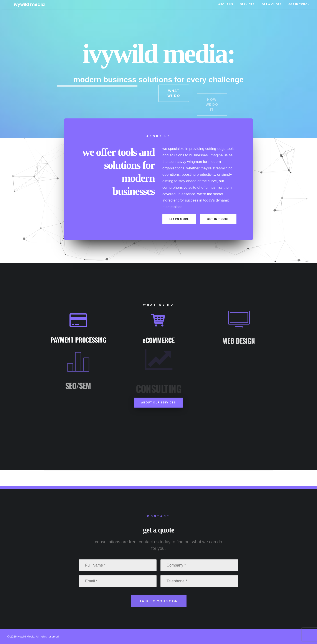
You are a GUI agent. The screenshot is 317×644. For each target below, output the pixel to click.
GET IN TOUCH (299, 4)
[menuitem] (227, 4)
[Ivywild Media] (23, 4)
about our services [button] (158, 402)
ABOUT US (226, 4)
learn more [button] (179, 219)
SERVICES (247, 4)
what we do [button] (174, 102)
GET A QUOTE (271, 4)
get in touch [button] (218, 219)
